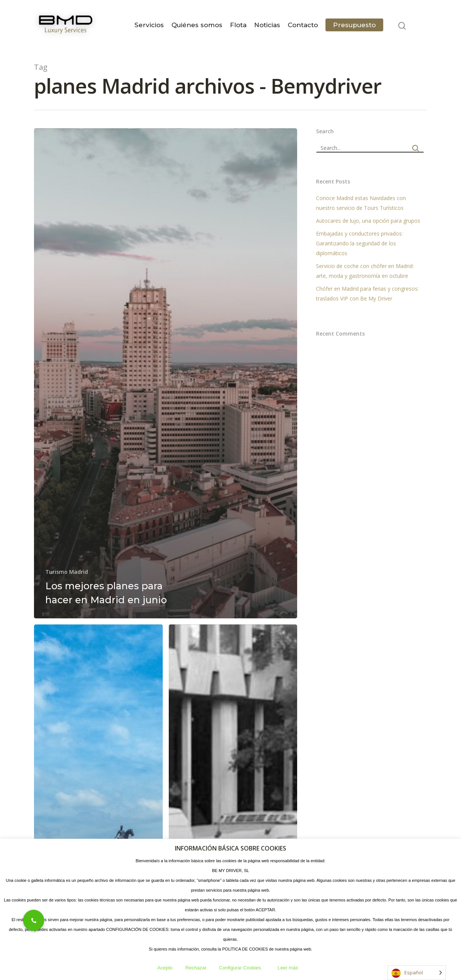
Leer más (288, 968)
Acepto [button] (165, 968)
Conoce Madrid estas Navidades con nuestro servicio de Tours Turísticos (361, 203)
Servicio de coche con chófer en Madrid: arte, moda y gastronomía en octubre (365, 271)
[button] (34, 920)
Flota (238, 25)
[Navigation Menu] (422, 25)
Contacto (303, 25)
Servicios (149, 25)
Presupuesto (354, 25)
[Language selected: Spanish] (417, 973)
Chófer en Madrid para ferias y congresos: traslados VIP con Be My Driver (367, 294)
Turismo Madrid (67, 572)
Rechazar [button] (196, 968)
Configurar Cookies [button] (240, 968)
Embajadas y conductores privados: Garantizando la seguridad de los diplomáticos (359, 243)
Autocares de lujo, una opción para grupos (368, 221)
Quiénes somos (197, 25)
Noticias (267, 25)
